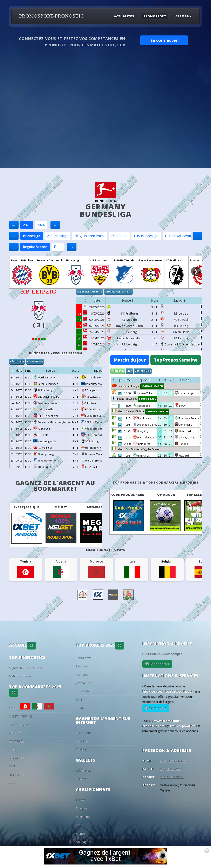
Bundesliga (32, 236)
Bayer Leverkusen (151, 260)
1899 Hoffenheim (125, 260)
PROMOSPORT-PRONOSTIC (51, 16)
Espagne (82, 808)
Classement (35, 362)
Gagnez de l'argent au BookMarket (55, 486)
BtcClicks (82, 750)
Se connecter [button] (164, 40)
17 (120, 393)
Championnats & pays (106, 550)
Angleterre (83, 817)
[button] (31, 646)
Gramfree (82, 741)
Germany (183, 16)
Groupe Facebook (172, 777)
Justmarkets (84, 683)
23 (120, 418)
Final (58, 247)
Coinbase (82, 779)
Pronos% (118, 371)
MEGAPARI (95, 507)
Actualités (124, 16)
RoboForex (83, 658)
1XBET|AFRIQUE (26, 507)
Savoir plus (158, 708)
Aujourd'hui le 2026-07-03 (26, 668)
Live (129, 371)
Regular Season (35, 247)
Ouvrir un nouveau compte (162, 654)
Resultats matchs (90, 292)
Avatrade (82, 666)
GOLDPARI (16, 742)
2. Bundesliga (57, 236)
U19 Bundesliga (146, 236)
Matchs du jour (130, 360)
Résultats (17, 362)
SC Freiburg (174, 260)
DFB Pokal (119, 236)
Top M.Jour (165, 495)
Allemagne (83, 842)
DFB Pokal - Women (180, 236)
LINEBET (15, 750)
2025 (27, 225)
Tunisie (81, 800)
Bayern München (22, 260)
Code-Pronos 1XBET (129, 495)
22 (120, 456)
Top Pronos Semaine (176, 360)
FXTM (80, 700)
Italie (79, 825)
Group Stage (148, 399)
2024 (41, 225)
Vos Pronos (143, 371)
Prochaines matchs (118, 292)
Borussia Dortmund (49, 260)
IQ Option (82, 691)
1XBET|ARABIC (20, 725)
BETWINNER (18, 775)
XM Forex (82, 675)
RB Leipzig (72, 260)
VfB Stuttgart (98, 260)
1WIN (13, 766)
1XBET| (20, 708)
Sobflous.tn (83, 771)
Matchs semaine (20, 676)
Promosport (155, 16)
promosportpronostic (175, 761)
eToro (80, 708)
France (80, 833)
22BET (14, 783)
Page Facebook (171, 769)
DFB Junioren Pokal (89, 236)
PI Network (83, 733)
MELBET (61, 507)
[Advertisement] (105, 137)
